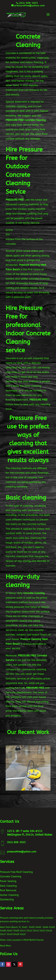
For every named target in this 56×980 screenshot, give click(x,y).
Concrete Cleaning (11, 876)
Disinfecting (7, 899)
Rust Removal (8, 890)
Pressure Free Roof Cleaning (16, 872)
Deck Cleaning (8, 886)
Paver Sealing (8, 881)
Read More (5, 946)
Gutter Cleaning (9, 895)
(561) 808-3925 (16, 842)
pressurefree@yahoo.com (22, 852)
